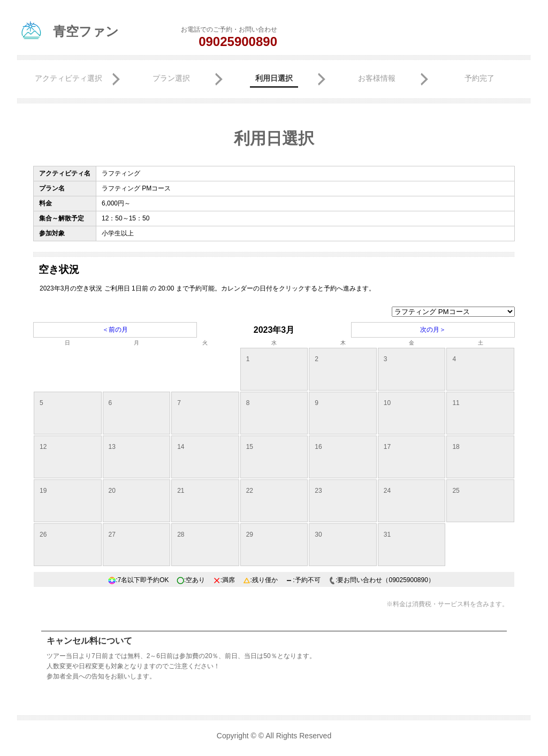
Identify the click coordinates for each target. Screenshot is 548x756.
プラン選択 (171, 78)
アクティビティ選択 (68, 78)
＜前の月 (115, 330)
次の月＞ (433, 330)
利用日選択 (274, 78)
